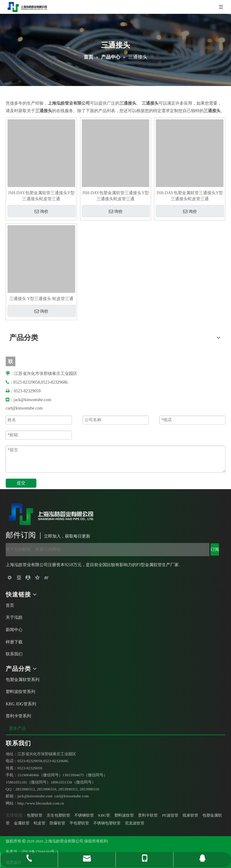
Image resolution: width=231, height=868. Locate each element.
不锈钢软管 (84, 815)
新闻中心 (14, 630)
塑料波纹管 (124, 815)
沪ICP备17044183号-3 (40, 852)
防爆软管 (57, 823)
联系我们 (14, 654)
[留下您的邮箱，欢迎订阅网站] (108, 550)
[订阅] (215, 549)
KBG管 (104, 815)
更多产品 (18, 728)
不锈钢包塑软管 (107, 823)
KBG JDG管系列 (21, 704)
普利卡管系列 (18, 716)
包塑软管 (35, 815)
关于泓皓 (14, 617)
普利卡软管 (148, 815)
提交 (21, 483)
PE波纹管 (170, 815)
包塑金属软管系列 (23, 680)
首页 (10, 605)
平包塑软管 (79, 823)
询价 (42, 211)
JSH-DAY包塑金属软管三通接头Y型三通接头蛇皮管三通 (41, 196)
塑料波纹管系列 (20, 692)
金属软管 (22, 823)
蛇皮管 (40, 823)
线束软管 (190, 815)
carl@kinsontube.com (24, 408)
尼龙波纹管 (135, 823)
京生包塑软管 (58, 815)
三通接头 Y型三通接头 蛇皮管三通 (41, 299)
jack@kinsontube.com (32, 400)
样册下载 (14, 642)
